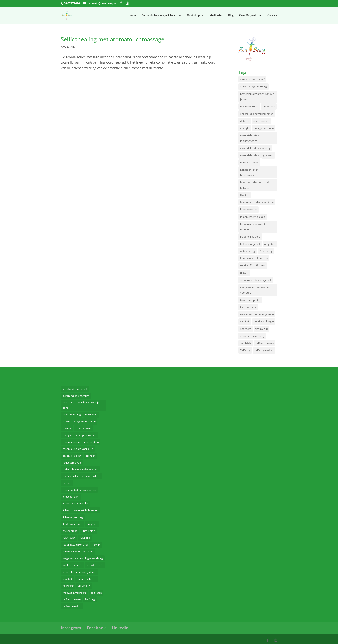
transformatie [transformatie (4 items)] (248, 307)
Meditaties (216, 15)
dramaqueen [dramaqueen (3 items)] (261, 121)
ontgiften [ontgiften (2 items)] (270, 244)
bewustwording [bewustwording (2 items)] (249, 107)
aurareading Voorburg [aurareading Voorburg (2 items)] (253, 86)
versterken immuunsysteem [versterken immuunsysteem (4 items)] (257, 314)
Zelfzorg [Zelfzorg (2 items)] (245, 350)
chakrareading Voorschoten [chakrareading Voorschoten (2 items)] (257, 114)
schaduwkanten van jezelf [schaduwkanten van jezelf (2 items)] (256, 280)
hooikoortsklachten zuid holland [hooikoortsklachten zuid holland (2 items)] (254, 185)
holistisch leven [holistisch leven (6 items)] (249, 163)
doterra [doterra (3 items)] (245, 121)
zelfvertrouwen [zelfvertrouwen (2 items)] (264, 343)
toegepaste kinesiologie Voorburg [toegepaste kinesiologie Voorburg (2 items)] (254, 290)
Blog (231, 15)
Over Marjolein (248, 15)
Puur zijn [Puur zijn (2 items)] (262, 258)
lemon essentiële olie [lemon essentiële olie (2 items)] (253, 217)
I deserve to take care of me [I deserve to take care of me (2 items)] (257, 202)
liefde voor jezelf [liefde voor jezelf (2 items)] (250, 244)
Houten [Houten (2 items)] (245, 195)
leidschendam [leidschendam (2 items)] (249, 209)
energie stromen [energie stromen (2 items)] (264, 128)
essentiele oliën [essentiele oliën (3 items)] (250, 155)
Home (132, 15)
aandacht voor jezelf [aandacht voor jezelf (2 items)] (252, 79)
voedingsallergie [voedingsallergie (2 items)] (264, 321)
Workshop (193, 15)
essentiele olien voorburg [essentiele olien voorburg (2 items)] (255, 148)
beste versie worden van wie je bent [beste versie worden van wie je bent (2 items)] (257, 97)
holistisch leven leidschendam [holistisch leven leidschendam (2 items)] (249, 172)
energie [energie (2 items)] (245, 128)
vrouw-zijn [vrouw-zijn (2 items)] (262, 329)
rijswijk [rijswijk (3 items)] (244, 273)
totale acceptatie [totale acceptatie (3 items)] (250, 300)
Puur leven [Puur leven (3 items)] (246, 258)
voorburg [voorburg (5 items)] (246, 329)
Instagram (71, 628)
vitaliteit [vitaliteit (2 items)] (245, 321)
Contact (272, 15)
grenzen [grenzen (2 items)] (268, 155)
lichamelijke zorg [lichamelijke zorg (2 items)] (250, 237)
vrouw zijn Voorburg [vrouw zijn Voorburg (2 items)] (252, 336)
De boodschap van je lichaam (159, 15)
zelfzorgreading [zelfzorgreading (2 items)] (264, 350)
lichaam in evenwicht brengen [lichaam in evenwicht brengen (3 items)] (253, 227)
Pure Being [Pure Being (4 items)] (266, 251)
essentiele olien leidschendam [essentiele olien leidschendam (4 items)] (250, 138)
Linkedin (120, 628)
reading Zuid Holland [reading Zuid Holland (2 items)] (253, 265)
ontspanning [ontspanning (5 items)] (248, 251)
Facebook (96, 628)
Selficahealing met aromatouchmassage (113, 39)
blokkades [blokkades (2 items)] (269, 107)
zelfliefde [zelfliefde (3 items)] (246, 343)
